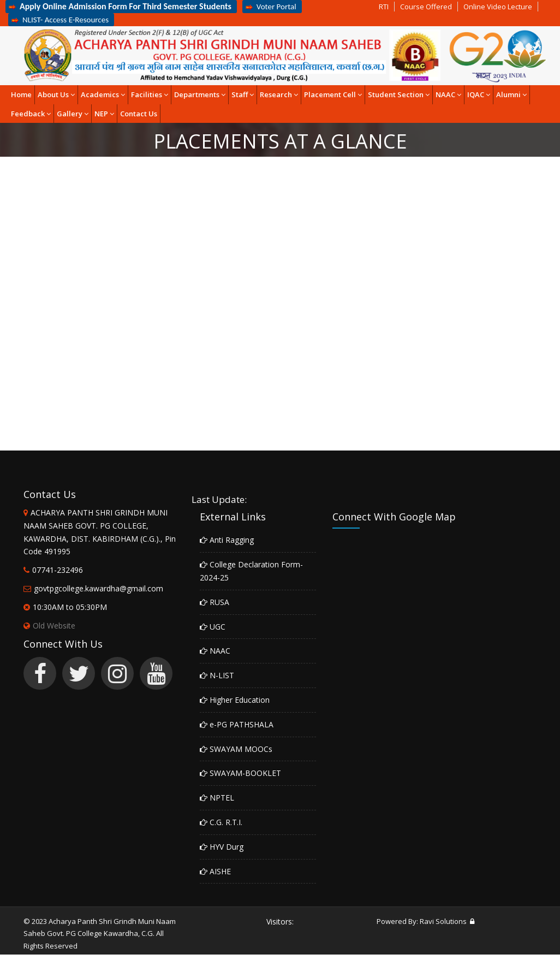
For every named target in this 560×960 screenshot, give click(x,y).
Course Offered (426, 7)
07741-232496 (58, 570)
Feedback (31, 114)
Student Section (399, 94)
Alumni (511, 94)
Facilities (150, 94)
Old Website (49, 626)
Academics (103, 94)
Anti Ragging (227, 540)
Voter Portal (271, 7)
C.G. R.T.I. (221, 822)
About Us (56, 94)
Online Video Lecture (498, 7)
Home (21, 94)
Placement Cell (333, 94)
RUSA (215, 602)
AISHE (215, 871)
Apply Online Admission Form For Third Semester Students (120, 6)
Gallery (73, 114)
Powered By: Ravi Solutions (422, 921)
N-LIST (217, 675)
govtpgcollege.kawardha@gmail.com (99, 588)
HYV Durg (222, 847)
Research (279, 94)
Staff (243, 94)
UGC (213, 627)
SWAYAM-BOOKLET (240, 773)
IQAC (479, 94)
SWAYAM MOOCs (236, 749)
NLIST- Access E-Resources (60, 20)
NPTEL (217, 798)
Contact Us (139, 114)
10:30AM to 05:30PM (70, 607)
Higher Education (235, 700)
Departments (200, 94)
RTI (384, 7)
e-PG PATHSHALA (237, 724)
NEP (104, 114)
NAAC (448, 94)
